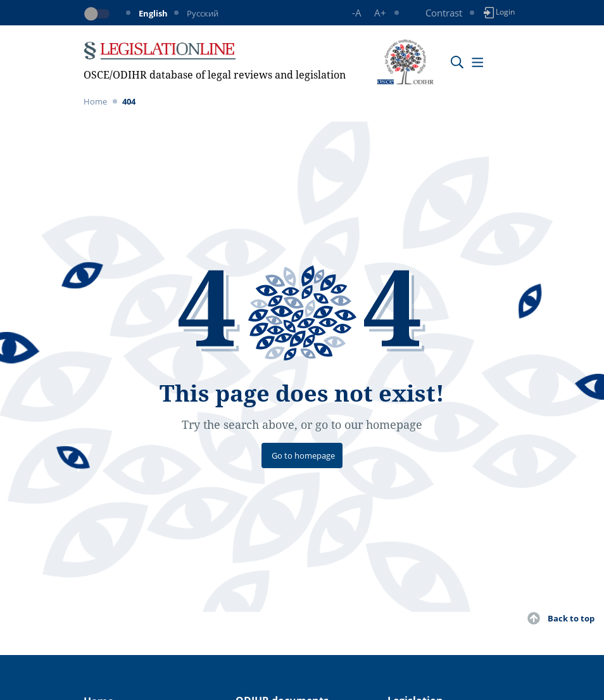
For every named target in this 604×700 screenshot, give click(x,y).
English (153, 13)
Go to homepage (303, 455)
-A (357, 13)
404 (129, 101)
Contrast (444, 13)
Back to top (571, 618)
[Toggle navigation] (477, 62)
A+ (380, 13)
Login (499, 12)
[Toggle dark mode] (99, 14)
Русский (203, 13)
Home (95, 101)
